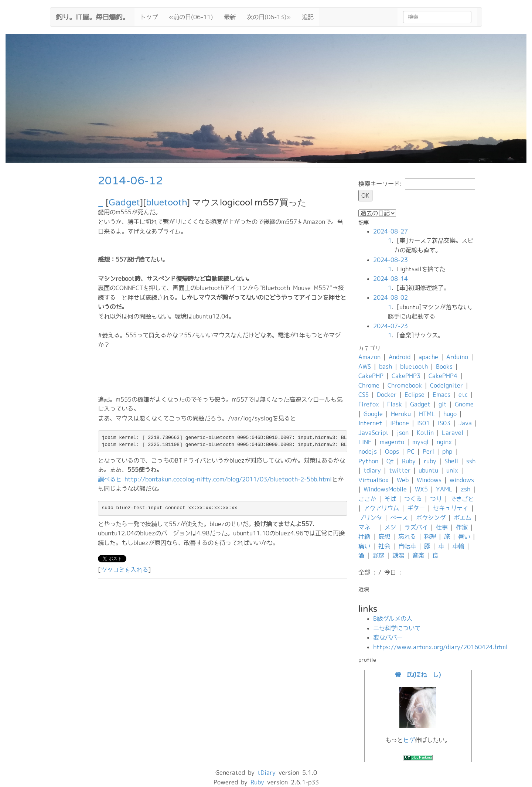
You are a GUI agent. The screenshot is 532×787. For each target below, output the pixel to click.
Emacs (441, 395)
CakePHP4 (443, 376)
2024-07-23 (391, 326)
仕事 (442, 527)
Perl (428, 452)
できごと (462, 499)
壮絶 (364, 536)
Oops (392, 452)
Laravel (453, 433)
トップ (149, 17)
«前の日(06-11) (191, 17)
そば (390, 499)
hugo (450, 414)
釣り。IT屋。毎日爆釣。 (92, 16)
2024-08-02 (391, 297)
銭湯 (398, 555)
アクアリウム (381, 508)
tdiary (372, 470)
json (403, 433)
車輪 (458, 546)
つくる (413, 499)
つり (436, 499)
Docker (387, 395)
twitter (400, 470)
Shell (451, 461)
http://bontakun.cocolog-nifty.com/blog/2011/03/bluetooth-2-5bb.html (228, 479)
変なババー (388, 637)
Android (400, 357)
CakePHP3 (406, 376)
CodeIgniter (446, 385)
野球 (378, 555)
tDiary (267, 773)
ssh (471, 461)
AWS (365, 367)
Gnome (464, 404)
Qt (390, 461)
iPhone (400, 423)
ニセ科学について (397, 628)
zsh (465, 489)
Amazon (369, 357)
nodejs (368, 452)
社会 (384, 546)
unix (452, 470)
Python (368, 461)
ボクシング (431, 518)
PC (411, 452)
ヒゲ (409, 740)
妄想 (384, 536)
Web (403, 480)
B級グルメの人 (393, 619)
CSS (364, 395)
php (447, 452)
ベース (399, 518)
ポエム (463, 518)
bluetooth (166, 203)
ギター (416, 508)
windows (462, 480)
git (443, 404)
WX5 (421, 489)
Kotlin (425, 433)
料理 (430, 536)
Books (444, 367)
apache (428, 357)
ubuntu (428, 470)
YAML (444, 489)
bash (386, 367)
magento (392, 442)
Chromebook (405, 385)
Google (373, 414)
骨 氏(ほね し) (418, 675)
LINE (365, 442)
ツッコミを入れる (125, 570)
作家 (462, 527)
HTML (427, 414)
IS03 (444, 423)
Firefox (369, 404)
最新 (230, 17)
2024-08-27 (391, 231)
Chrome (369, 385)
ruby (430, 461)
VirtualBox (374, 480)
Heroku (401, 414)
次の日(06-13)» (269, 17)
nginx (444, 442)
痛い (364, 546)
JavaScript (374, 433)
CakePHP (371, 376)
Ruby (409, 461)
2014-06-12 (130, 181)
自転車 (407, 546)
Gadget (124, 203)
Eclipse (415, 395)
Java (465, 423)
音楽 (418, 555)
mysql (420, 442)
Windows (429, 480)
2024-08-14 (391, 279)
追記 (308, 17)
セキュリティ (451, 508)
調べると (110, 479)
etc (463, 395)
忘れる (407, 536)
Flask (395, 404)
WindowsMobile (385, 489)
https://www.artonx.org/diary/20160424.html (440, 647)
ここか (367, 499)
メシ (390, 527)
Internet (370, 423)
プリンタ (370, 518)
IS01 (423, 423)
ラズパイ (416, 527)
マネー (367, 527)
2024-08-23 (391, 260)
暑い (464, 536)
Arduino (457, 357)
